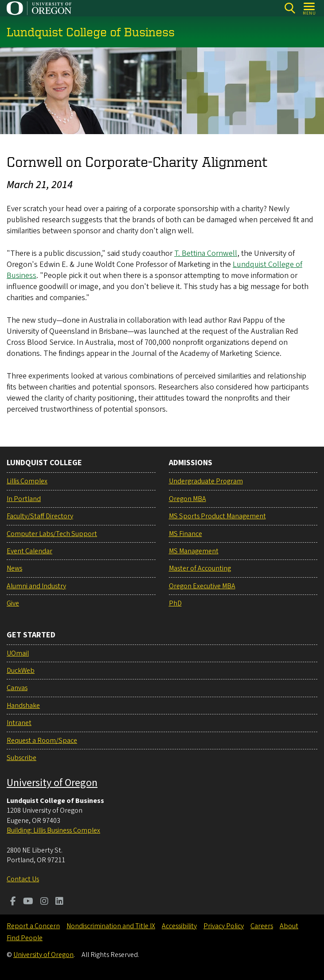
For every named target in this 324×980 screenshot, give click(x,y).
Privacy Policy (224, 926)
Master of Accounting (200, 568)
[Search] (290, 8)
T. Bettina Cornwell (206, 253)
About (289, 926)
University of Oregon (52, 783)
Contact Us (23, 879)
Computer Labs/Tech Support (52, 534)
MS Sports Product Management (217, 516)
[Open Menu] (310, 8)
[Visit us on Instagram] (44, 902)
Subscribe (21, 758)
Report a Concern (33, 926)
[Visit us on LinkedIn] (59, 902)
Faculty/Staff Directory (40, 516)
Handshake (23, 706)
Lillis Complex (27, 481)
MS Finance (185, 534)
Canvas (17, 688)
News (14, 568)
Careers (262, 926)
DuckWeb (21, 671)
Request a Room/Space (42, 741)
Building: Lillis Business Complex (53, 830)
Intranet (19, 723)
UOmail (18, 653)
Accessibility (179, 926)
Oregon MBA (187, 499)
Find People (25, 938)
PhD (175, 603)
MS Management (194, 551)
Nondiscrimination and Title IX (111, 926)
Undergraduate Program (206, 481)
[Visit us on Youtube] (28, 902)
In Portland (24, 499)
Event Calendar (29, 551)
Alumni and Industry (36, 586)
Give (13, 603)
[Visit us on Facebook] (13, 902)
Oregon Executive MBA (202, 586)
